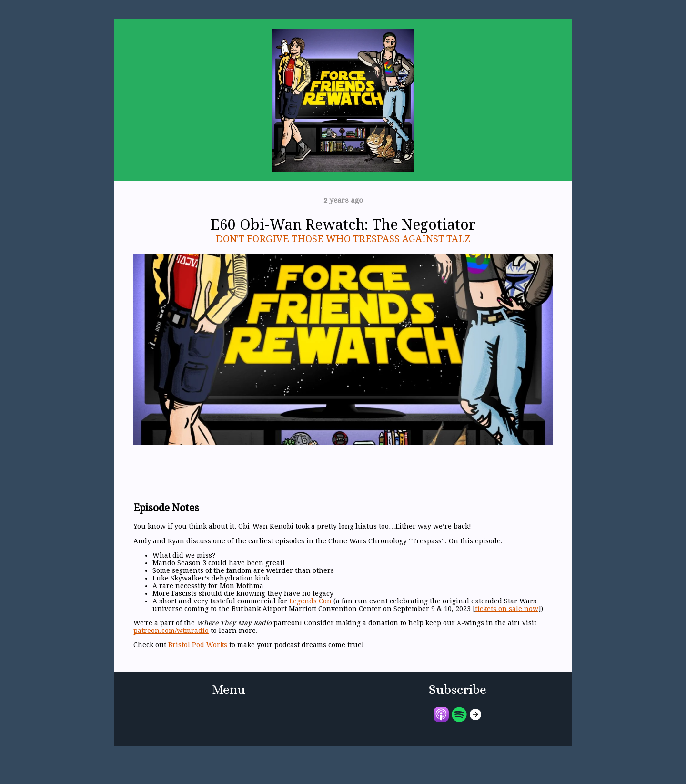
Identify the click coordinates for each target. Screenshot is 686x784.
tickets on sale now (507, 609)
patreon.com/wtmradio (171, 631)
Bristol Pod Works (198, 645)
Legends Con (310, 601)
